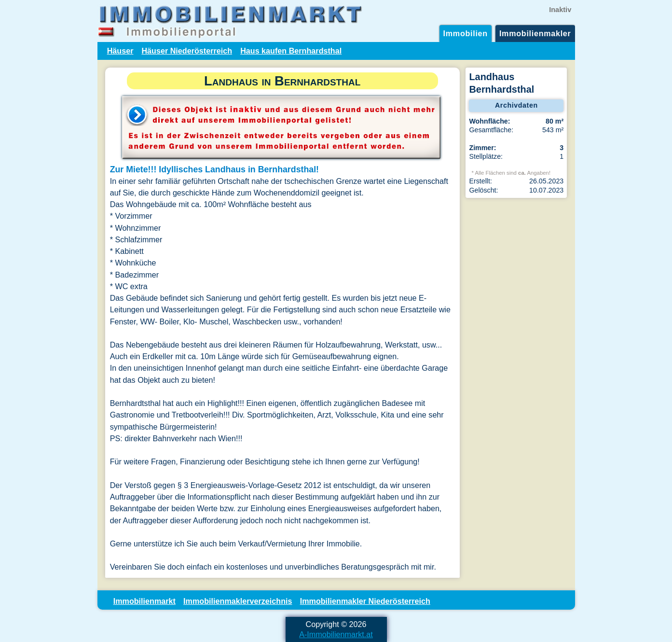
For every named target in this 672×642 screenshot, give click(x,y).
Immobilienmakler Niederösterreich (365, 601)
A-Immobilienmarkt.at (336, 634)
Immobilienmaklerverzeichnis (238, 601)
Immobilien (466, 33)
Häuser (120, 51)
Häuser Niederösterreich (187, 51)
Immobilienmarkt (144, 601)
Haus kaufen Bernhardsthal (291, 51)
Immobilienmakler (535, 33)
